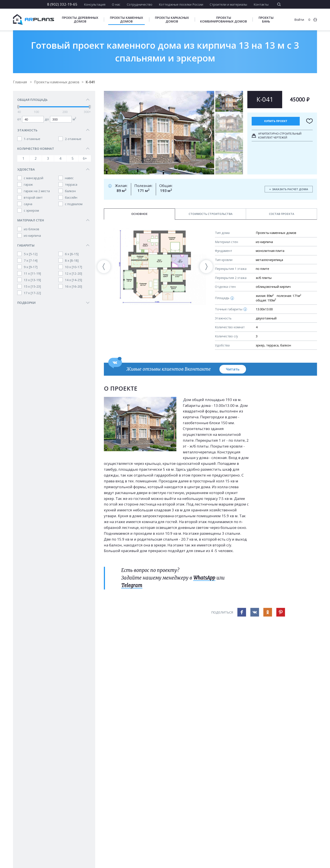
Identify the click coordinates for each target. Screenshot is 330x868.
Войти (299, 19)
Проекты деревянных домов (80, 19)
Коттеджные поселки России (181, 4)
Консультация (95, 4)
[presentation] (104, 267)
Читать (233, 369)
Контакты (261, 4)
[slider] (18, 107)
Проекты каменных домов (126, 19)
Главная (20, 82)
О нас (116, 4)
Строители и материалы (228, 4)
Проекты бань (266, 19)
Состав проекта (282, 214)
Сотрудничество (140, 4)
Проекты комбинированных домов (224, 19)
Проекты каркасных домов (172, 19)
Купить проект (276, 121)
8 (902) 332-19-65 (62, 4)
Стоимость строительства (211, 214)
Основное (139, 214)
